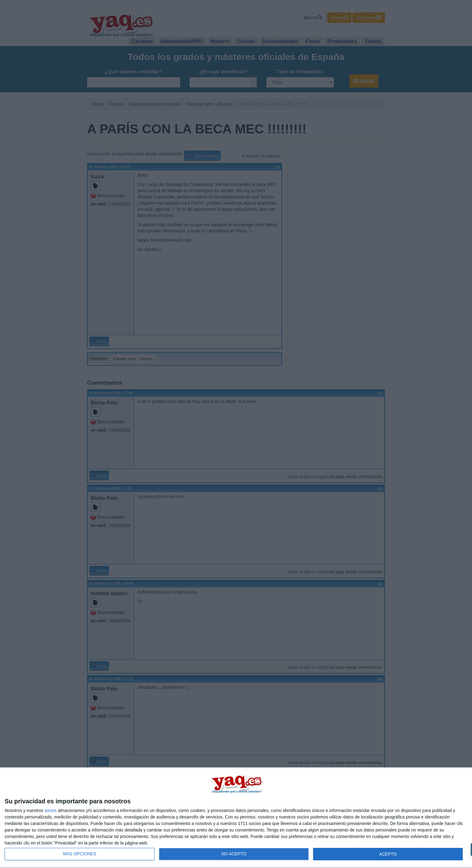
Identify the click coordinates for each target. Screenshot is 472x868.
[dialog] (236, 818)
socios (50, 810)
